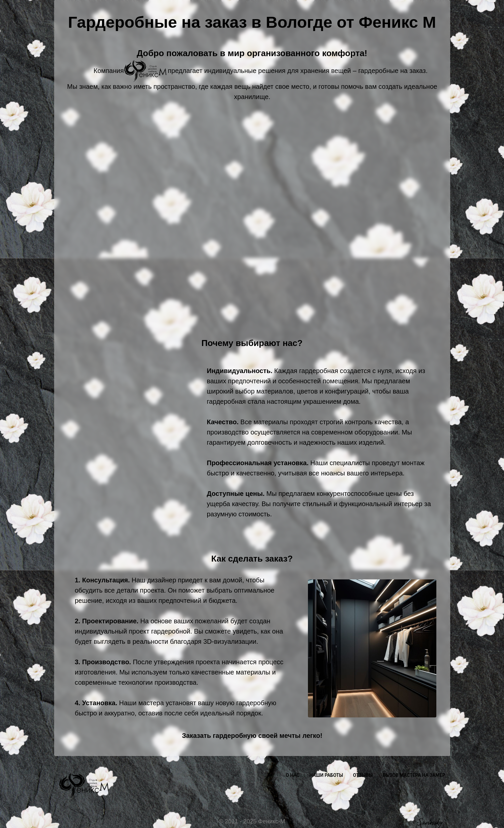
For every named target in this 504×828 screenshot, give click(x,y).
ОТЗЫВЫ (363, 775)
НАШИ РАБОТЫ (326, 775)
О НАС (293, 775)
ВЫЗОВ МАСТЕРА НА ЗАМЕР (414, 775)
